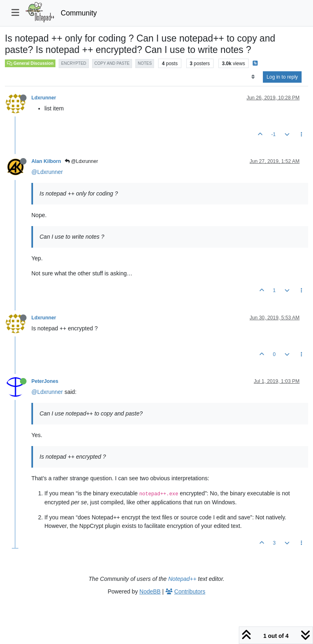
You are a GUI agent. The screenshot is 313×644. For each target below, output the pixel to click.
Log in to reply (282, 77)
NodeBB (150, 591)
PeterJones (45, 381)
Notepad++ (182, 579)
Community (79, 13)
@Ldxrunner (82, 161)
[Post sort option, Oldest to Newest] (253, 77)
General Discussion (30, 63)
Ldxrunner (44, 98)
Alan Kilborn (46, 161)
